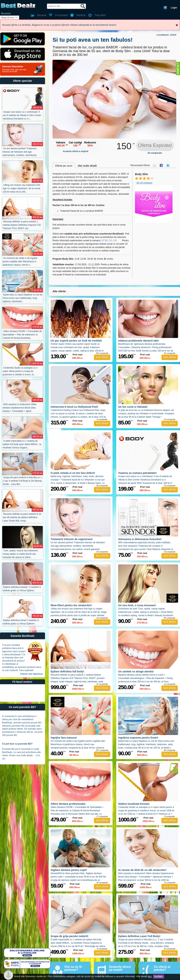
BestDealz (18, 6)
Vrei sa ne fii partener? (73, 968)
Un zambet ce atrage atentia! (136, 671)
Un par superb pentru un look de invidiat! (76, 341)
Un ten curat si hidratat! (133, 407)
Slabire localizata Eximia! (134, 804)
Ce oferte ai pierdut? (162, 968)
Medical (81, 15)
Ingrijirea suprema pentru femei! (138, 738)
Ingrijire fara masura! (64, 738)
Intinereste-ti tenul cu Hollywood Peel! (74, 407)
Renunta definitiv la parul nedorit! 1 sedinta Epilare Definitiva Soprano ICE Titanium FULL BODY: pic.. (22, 225)
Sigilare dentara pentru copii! (69, 870)
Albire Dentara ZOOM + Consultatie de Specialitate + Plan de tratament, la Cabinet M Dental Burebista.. (22, 335)
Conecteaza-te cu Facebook (165, 8)
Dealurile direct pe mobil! (120, 968)
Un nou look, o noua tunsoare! (137, 605)
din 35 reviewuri (144, 183)
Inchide (177, 25)
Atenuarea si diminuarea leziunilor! (140, 539)
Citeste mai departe (30, 674)
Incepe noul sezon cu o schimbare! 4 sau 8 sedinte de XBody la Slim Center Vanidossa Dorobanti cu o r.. (22, 115)
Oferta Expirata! (155, 145)
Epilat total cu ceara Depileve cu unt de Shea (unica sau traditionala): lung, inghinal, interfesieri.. (22, 298)
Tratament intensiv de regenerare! (72, 539)
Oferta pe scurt (64, 166)
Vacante (42, 15)
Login (174, 8)
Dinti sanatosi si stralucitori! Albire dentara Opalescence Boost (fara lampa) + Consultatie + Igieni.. (20, 408)
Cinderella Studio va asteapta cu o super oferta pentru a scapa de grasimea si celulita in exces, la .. (20, 371)
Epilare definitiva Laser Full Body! (139, 936)
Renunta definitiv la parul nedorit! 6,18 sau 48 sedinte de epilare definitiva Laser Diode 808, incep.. (22, 517)
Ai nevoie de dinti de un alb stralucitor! (142, 870)
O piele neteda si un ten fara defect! (73, 473)
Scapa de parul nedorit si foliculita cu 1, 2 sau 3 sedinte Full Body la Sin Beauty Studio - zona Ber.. (22, 481)
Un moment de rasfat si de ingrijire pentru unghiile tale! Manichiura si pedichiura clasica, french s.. (20, 261)
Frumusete (61, 15)
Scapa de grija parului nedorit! (69, 936)
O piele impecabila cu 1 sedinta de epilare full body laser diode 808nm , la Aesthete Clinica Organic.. (22, 444)
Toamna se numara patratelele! (137, 473)
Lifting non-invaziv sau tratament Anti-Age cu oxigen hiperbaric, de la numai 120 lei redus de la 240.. (22, 188)
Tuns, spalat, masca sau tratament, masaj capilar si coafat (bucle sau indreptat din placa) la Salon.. (20, 554)
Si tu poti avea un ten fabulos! (93, 40)
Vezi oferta (102, 357)
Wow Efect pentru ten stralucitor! (71, 605)
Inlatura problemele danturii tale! (138, 341)
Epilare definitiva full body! (67, 671)
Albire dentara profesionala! (68, 804)
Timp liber (100, 15)
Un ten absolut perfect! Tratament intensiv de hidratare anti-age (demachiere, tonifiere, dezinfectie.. (20, 152)
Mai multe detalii (87, 166)
